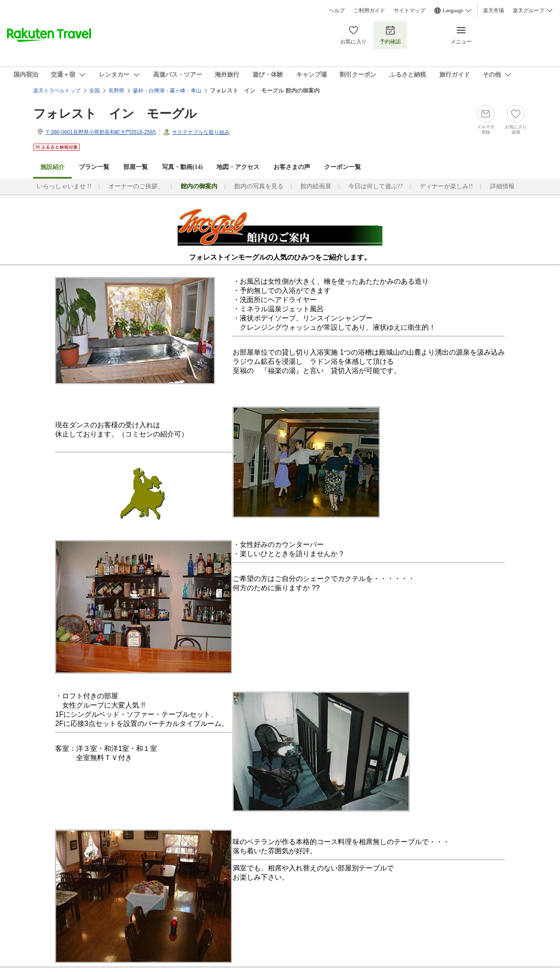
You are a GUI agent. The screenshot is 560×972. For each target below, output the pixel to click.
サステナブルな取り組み (201, 132)
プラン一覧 (94, 167)
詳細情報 (502, 186)
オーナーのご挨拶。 (136, 186)
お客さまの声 (292, 167)
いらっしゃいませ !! (64, 186)
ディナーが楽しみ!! (446, 186)
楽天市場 (493, 11)
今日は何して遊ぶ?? (375, 186)
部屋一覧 (136, 167)
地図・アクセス (238, 167)
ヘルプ (337, 11)
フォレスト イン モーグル (115, 114)
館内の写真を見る (259, 186)
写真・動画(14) (182, 167)
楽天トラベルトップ (57, 91)
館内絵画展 (316, 186)
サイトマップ (409, 11)
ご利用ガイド (369, 11)
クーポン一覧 (343, 167)
